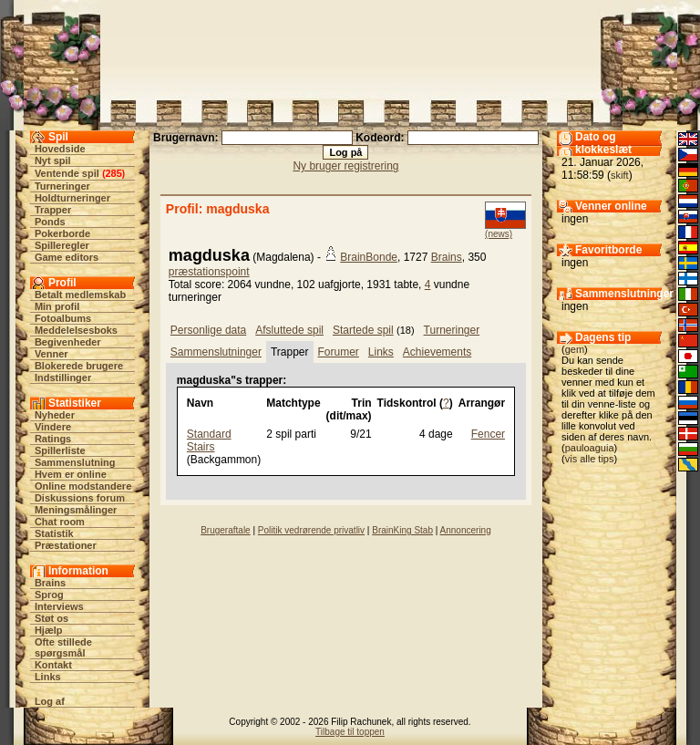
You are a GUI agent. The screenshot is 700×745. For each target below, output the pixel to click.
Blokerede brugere (79, 366)
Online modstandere (83, 486)
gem (575, 349)
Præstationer (66, 545)
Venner (51, 354)
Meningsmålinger (76, 510)
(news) (499, 234)
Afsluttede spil (289, 330)
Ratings (53, 439)
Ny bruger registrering (345, 166)
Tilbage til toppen (350, 732)
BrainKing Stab (402, 530)
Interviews (59, 606)
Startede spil (363, 330)
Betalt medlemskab (80, 295)
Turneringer (62, 186)
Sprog (49, 595)
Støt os (51, 618)
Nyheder (55, 415)
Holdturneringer (72, 198)
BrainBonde (369, 257)
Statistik (54, 533)
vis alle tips (590, 459)
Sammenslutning (75, 462)
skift (620, 175)
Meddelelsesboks (76, 330)
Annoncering (466, 530)
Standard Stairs (209, 440)
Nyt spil (53, 160)
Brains (50, 583)
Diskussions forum (80, 498)
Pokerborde (62, 233)
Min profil (57, 306)
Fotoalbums (63, 318)
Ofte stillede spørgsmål (63, 647)
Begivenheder (68, 342)
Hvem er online (71, 474)
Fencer (488, 434)
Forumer (339, 352)
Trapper (53, 210)
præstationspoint (209, 272)
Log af (50, 701)
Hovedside (60, 149)
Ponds (50, 222)
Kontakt (53, 665)
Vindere (53, 427)
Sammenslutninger (216, 352)
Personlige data (208, 330)
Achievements (437, 352)
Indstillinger (63, 378)
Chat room (60, 522)
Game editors (67, 257)
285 (114, 173)
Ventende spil (67, 173)
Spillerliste (60, 450)
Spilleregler (62, 245)
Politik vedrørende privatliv (311, 530)
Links (48, 677)
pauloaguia (590, 448)
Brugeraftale (225, 530)
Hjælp (49, 630)
